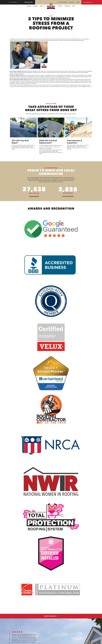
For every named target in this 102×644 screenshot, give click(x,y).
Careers (78, 2)
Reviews (35, 6)
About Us (42, 6)
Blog (74, 6)
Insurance (72, 2)
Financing (67, 6)
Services (29, 6)
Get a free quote (88, 2)
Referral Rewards (63, 2)
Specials (60, 6)
